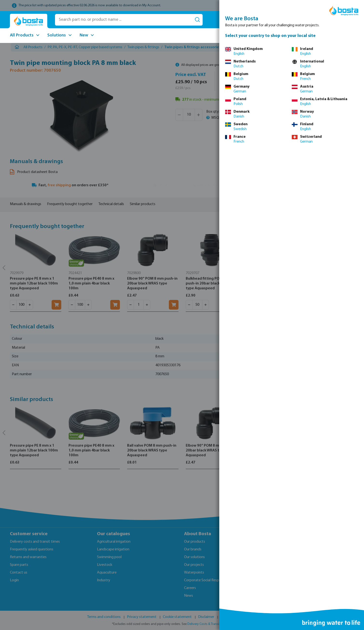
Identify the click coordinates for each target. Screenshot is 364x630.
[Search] (197, 20)
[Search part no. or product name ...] (124, 20)
